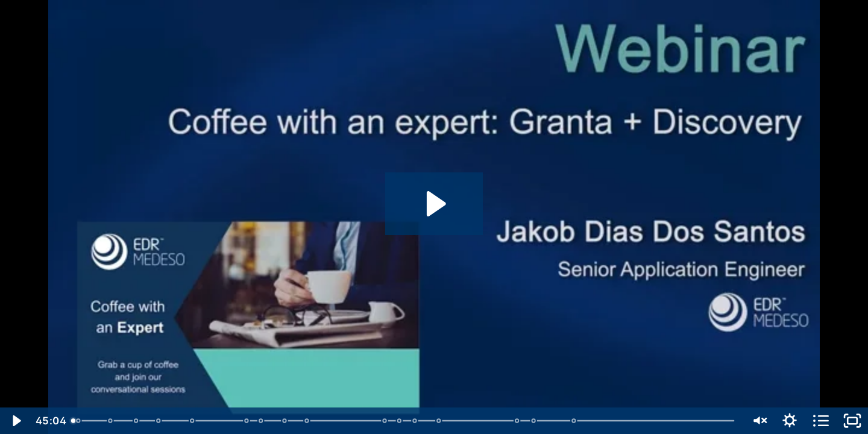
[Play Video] (16, 421)
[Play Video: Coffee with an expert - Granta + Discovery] (434, 204)
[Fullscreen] (852, 421)
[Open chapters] (821, 421)
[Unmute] (758, 421)
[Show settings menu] (790, 421)
